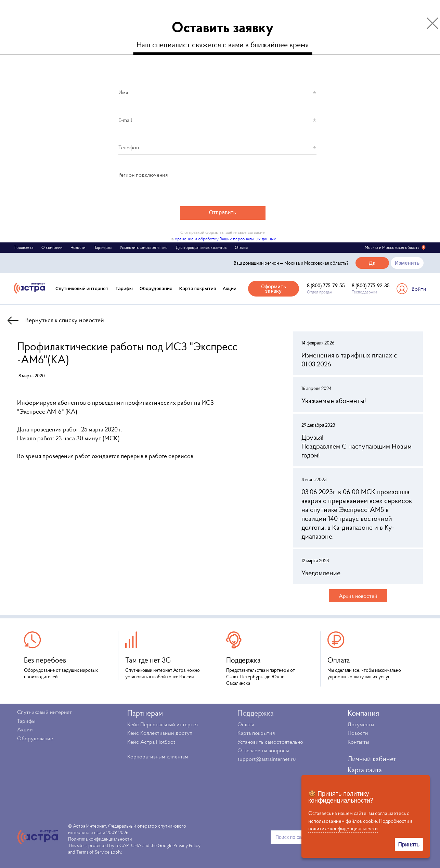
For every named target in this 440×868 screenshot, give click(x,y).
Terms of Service (93, 852)
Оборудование (156, 288)
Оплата (246, 724)
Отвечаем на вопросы (263, 750)
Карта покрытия (198, 288)
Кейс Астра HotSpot (151, 742)
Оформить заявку (274, 289)
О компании (52, 248)
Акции (230, 288)
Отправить (223, 212)
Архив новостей (358, 596)
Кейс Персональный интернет (163, 724)
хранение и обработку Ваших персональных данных (225, 239)
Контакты (358, 742)
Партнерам (102, 248)
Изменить (407, 263)
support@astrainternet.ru (267, 759)
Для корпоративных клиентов (201, 247)
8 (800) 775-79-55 (326, 285)
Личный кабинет (372, 759)
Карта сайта (365, 770)
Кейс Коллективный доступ (160, 733)
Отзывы (241, 248)
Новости (78, 248)
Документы (361, 724)
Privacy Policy (187, 845)
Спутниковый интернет (82, 288)
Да (372, 263)
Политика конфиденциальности (100, 839)
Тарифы (124, 288)
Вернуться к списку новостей (65, 320)
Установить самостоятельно (144, 248)
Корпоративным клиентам (158, 756)
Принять (409, 844)
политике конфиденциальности (343, 828)
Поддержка (23, 248)
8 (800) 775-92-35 (371, 285)
